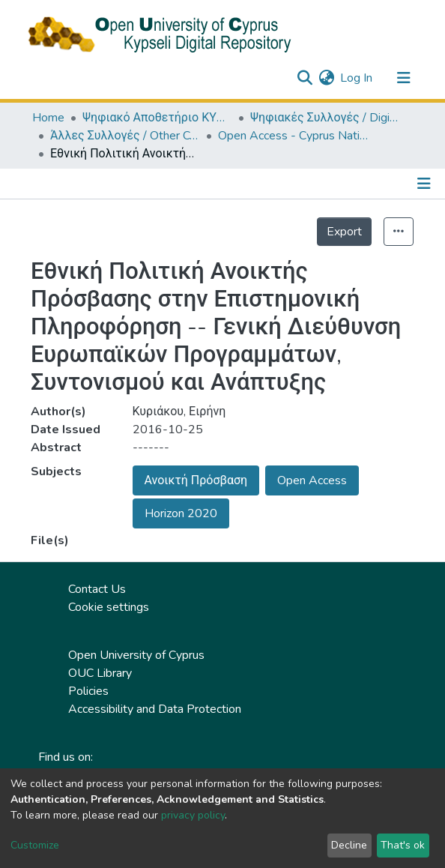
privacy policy (193, 815)
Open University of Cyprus (136, 655)
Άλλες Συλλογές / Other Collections (125, 136)
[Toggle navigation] (404, 78)
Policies (88, 691)
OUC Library (100, 673)
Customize (35, 845)
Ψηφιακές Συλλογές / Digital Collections (325, 118)
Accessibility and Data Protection (155, 709)
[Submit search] (305, 78)
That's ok (403, 845)
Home (48, 118)
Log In (357, 78)
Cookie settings (109, 607)
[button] (326, 78)
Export (344, 232)
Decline (349, 845)
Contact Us (97, 589)
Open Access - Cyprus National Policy (293, 136)
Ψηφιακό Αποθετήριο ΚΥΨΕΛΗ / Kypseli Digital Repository (157, 118)
